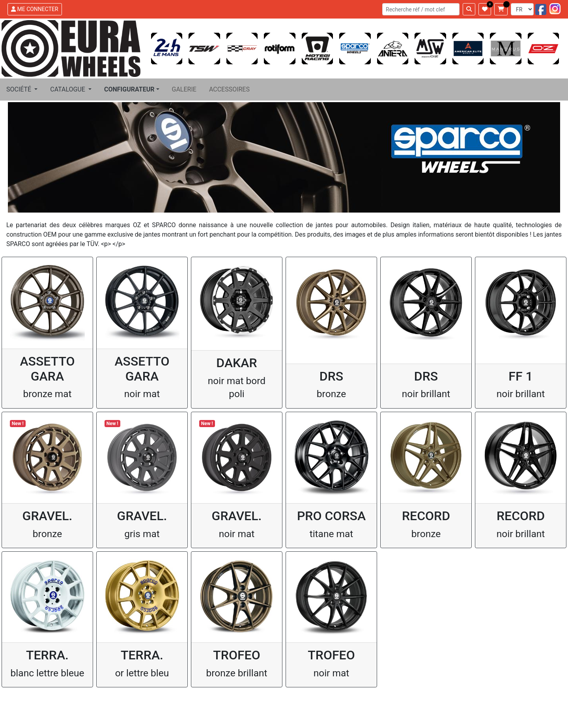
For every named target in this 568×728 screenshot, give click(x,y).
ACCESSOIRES (229, 89)
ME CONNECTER (35, 9)
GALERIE (184, 89)
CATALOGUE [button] (68, 89)
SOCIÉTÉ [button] (20, 89)
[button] (132, 90)
